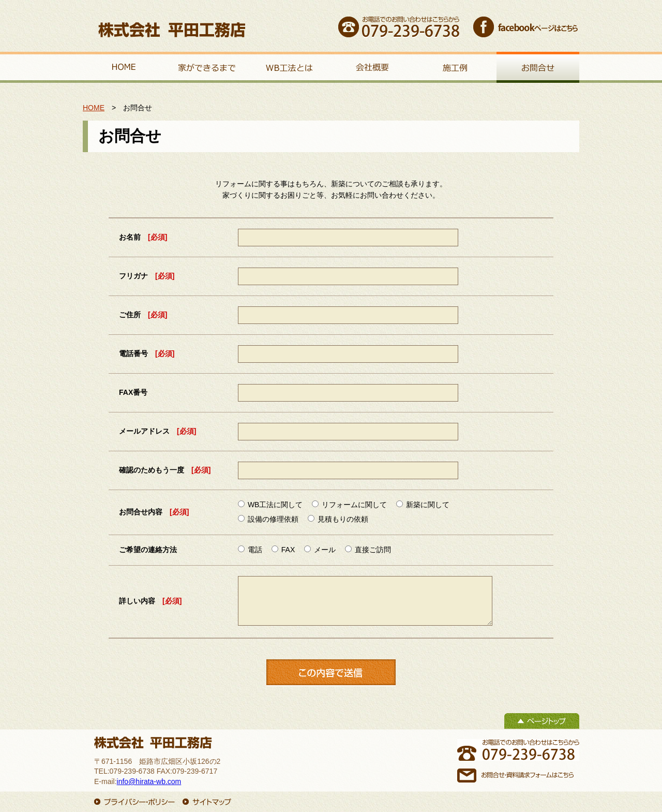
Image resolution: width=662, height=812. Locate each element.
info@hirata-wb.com (149, 781)
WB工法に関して (270, 505)
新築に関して (423, 505)
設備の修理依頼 (268, 519)
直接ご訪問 (368, 550)
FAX (283, 550)
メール (320, 550)
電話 (250, 550)
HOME (94, 108)
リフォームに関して (349, 505)
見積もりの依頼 (338, 519)
